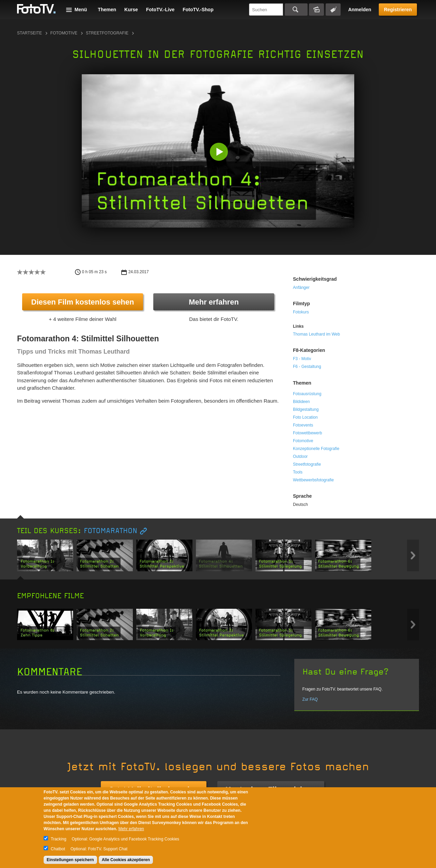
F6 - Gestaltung (307, 367)
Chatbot (58, 849)
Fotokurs (301, 312)
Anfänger (301, 288)
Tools (298, 472)
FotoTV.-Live (160, 10)
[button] (220, 152)
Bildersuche (316, 10)
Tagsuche (333, 10)
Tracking (59, 839)
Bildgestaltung (306, 409)
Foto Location (305, 417)
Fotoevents (303, 425)
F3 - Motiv (302, 359)
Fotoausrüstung (307, 394)
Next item (413, 555)
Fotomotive (64, 33)
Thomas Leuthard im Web (316, 334)
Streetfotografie (107, 33)
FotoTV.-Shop (198, 10)
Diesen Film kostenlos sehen (83, 302)
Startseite (29, 33)
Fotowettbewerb (307, 433)
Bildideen (301, 402)
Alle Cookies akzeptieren (126, 860)
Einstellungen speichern (70, 860)
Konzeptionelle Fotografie (316, 449)
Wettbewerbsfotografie (313, 480)
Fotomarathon (111, 531)
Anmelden (360, 10)
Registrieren (398, 10)
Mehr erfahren (214, 302)
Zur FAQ (310, 699)
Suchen (296, 10)
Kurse (131, 10)
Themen (107, 10)
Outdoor (300, 456)
